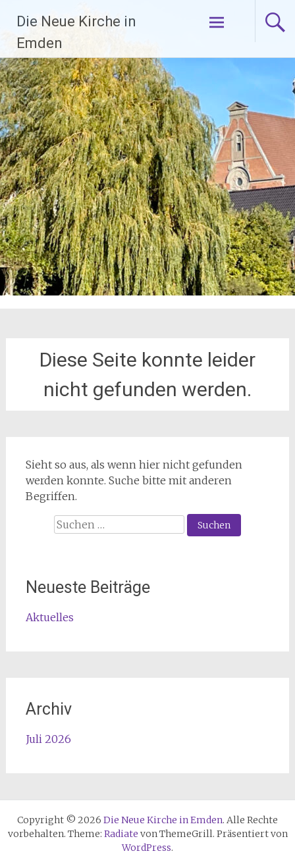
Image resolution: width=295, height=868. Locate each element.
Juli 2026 (48, 739)
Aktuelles (50, 617)
